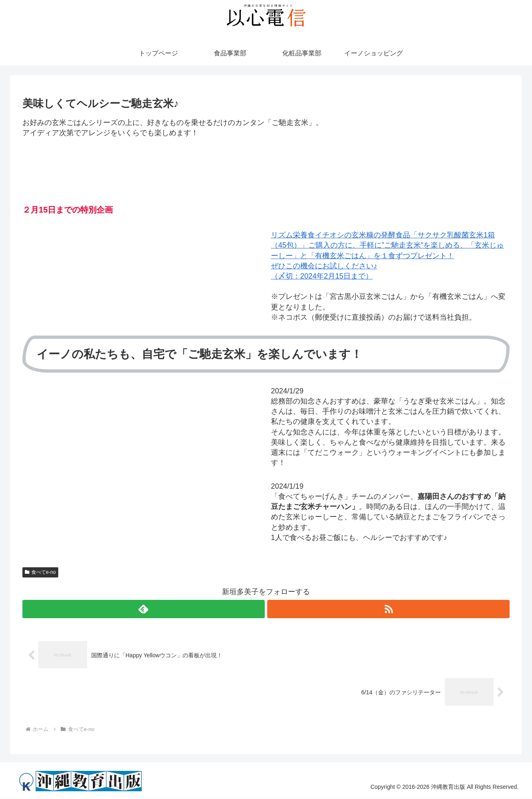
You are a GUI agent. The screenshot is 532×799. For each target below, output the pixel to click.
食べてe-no (40, 572)
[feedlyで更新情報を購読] (143, 609)
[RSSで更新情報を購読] (389, 609)
